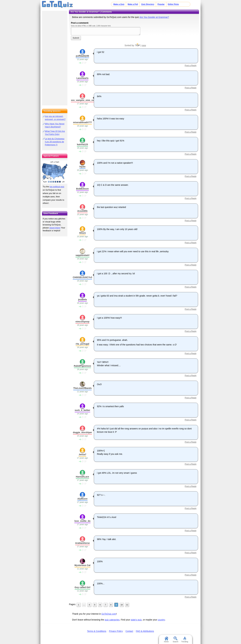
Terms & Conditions (97, 631)
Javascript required (106, 31)
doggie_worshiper (83, 432)
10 (122, 605)
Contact (129, 631)
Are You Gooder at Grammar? (154, 17)
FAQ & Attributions (145, 631)
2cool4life (83, 211)
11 (127, 605)
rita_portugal (82, 344)
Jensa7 (82, 454)
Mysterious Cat (82, 565)
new (144, 45)
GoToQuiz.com (109, 614)
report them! (55, 228)
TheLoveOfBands (82, 388)
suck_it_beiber (82, 410)
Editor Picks (173, 4)
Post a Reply (191, 65)
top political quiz (57, 187)
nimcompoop (82, 322)
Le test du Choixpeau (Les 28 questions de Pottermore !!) (55, 142)
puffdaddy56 (82, 56)
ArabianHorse (82, 543)
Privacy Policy (116, 631)
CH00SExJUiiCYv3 (82, 277)
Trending (185, 640)
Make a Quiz (119, 4)
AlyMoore (82, 499)
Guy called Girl (83, 587)
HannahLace (82, 477)
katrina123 (82, 144)
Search (176, 640)
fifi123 (82, 233)
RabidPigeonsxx (83, 366)
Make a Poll (133, 4)
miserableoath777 (82, 122)
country (161, 620)
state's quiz (136, 620)
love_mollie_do (82, 521)
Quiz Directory (148, 4)
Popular (161, 4)
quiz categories (112, 620)
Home (166, 640)
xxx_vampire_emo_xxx (83, 100)
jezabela (82, 300)
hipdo (82, 167)
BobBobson (82, 189)
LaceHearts (82, 78)
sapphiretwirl (82, 255)
